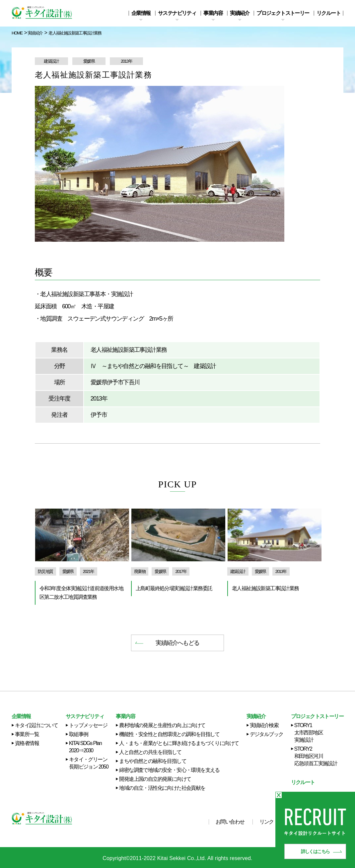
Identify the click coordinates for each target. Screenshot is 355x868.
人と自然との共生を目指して (150, 752)
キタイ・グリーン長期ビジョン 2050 (89, 763)
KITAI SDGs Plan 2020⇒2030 (85, 747)
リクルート (328, 13)
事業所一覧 (27, 734)
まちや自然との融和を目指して (153, 761)
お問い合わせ (230, 822)
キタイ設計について (36, 725)
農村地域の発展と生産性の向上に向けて (162, 725)
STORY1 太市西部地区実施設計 (309, 733)
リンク (267, 822)
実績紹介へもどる (177, 643)
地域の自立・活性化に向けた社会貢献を (162, 788)
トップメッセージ (88, 725)
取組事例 (79, 734)
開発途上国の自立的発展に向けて (155, 779)
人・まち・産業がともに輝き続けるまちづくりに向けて (179, 743)
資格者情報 (27, 743)
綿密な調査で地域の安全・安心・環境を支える (169, 770)
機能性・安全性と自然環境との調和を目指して (169, 734)
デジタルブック (267, 734)
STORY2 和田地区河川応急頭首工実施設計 (316, 756)
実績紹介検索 (264, 725)
